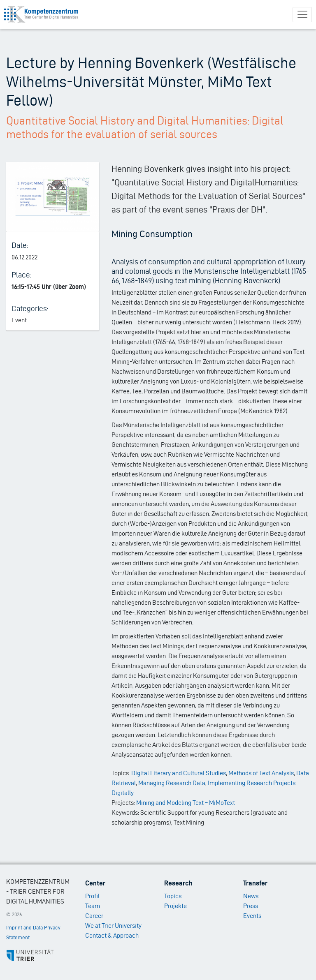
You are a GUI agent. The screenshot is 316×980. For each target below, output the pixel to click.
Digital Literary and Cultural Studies (179, 773)
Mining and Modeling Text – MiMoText (186, 803)
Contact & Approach (112, 935)
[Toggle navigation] (302, 15)
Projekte (175, 906)
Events (252, 916)
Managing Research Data (172, 783)
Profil (92, 896)
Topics (173, 896)
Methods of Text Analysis (261, 773)
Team (93, 906)
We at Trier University (113, 926)
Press (251, 906)
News (251, 896)
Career (94, 916)
